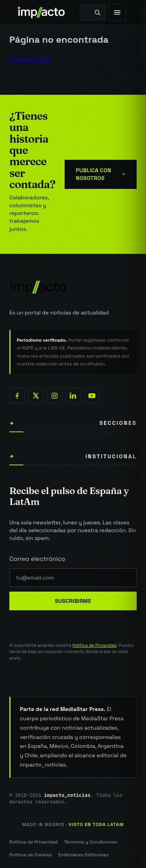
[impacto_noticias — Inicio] (73, 287)
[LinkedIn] (73, 396)
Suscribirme (73, 601)
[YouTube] (92, 396)
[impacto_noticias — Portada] (42, 12)
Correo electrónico (37, 559)
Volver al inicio (31, 59)
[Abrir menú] (117, 12)
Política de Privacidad (95, 645)
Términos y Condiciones (91, 842)
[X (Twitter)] (36, 396)
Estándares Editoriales (83, 855)
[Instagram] (55, 396)
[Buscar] (97, 12)
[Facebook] (17, 396)
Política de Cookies (31, 855)
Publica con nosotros (101, 174)
